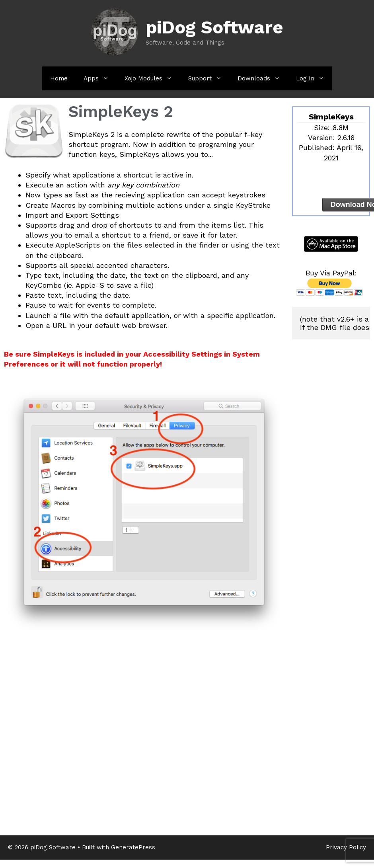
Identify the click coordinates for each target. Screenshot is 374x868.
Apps (100, 78)
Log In (314, 78)
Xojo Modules (152, 78)
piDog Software (214, 27)
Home (59, 78)
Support (209, 78)
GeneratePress (133, 847)
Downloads (263, 78)
